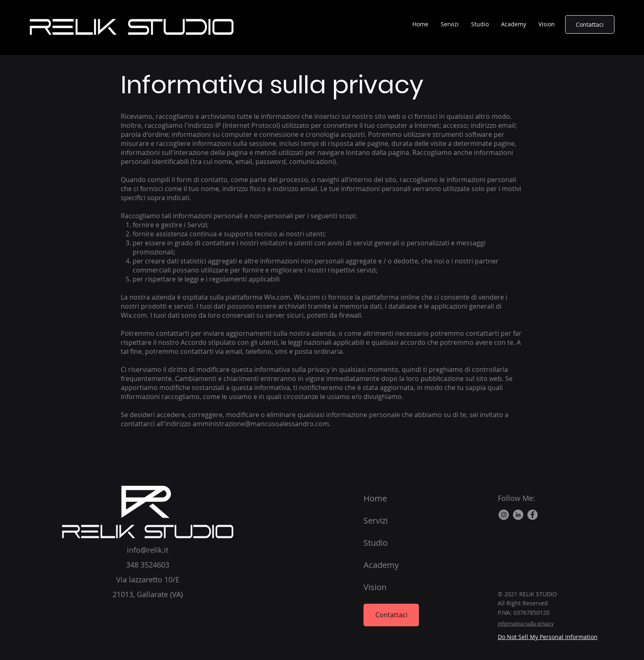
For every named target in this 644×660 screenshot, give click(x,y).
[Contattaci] (590, 24)
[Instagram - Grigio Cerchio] (504, 515)
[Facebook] (532, 515)
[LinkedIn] (518, 515)
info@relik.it (148, 550)
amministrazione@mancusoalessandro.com (261, 424)
